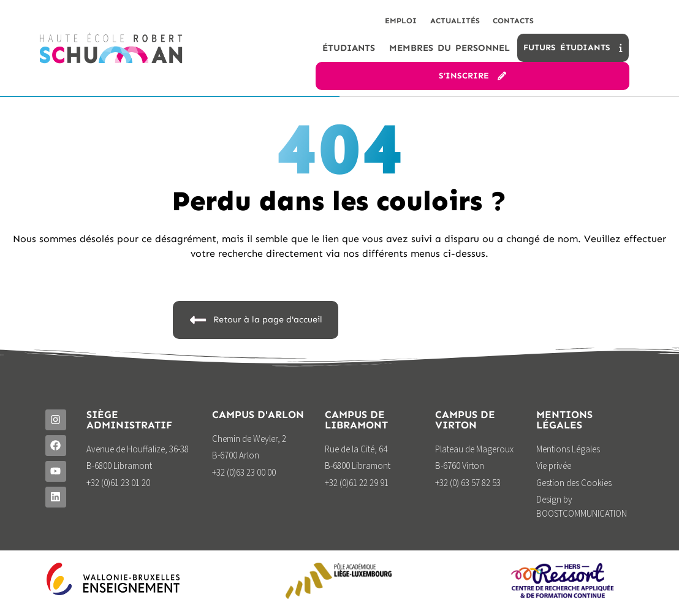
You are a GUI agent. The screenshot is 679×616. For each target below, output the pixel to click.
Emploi (378, 23)
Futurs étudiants (573, 53)
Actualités (441, 23)
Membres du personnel (450, 53)
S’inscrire (472, 81)
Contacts (508, 23)
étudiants (349, 53)
